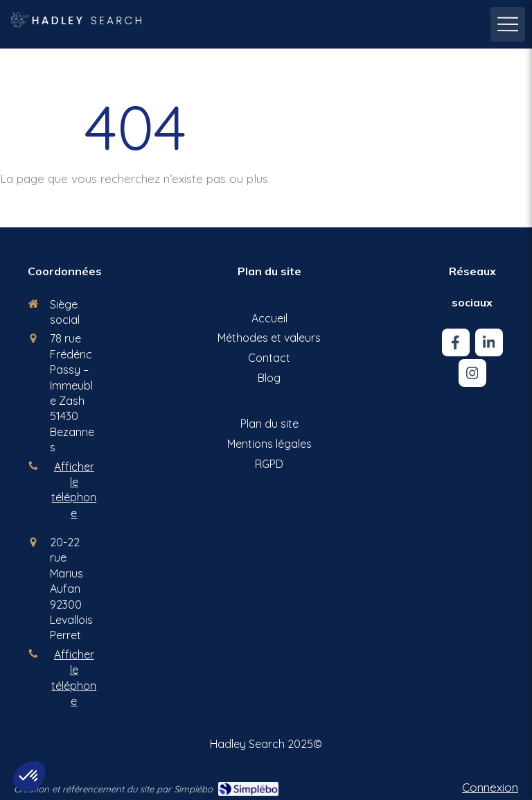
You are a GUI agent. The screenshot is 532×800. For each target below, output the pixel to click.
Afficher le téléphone (74, 490)
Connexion (490, 787)
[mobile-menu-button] (508, 24)
